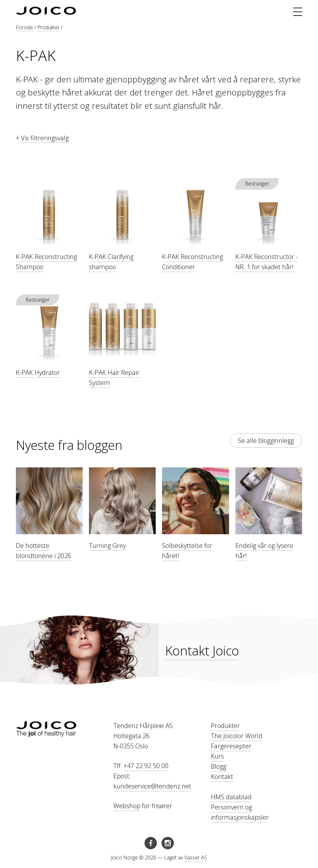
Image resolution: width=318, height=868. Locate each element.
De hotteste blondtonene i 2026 (44, 551)
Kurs (217, 756)
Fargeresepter (231, 746)
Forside (24, 27)
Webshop (127, 806)
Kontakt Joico (202, 651)
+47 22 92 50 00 (146, 766)
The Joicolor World (237, 736)
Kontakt (222, 777)
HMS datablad (231, 797)
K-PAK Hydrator (38, 372)
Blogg (219, 766)
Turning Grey (107, 546)
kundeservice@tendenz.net (152, 786)
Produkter (48, 27)
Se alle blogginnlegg (266, 441)
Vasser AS (196, 857)
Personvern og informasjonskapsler (240, 812)
